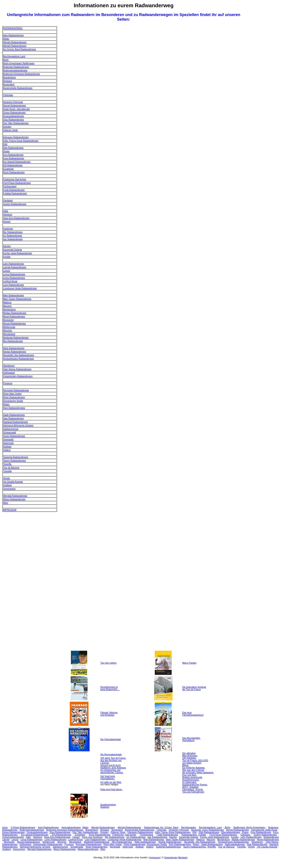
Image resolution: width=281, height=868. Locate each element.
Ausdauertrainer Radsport (108, 806)
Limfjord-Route (10, 281)
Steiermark (8, 443)
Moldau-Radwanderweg (15, 313)
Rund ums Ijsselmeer (93, 837)
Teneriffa (7, 464)
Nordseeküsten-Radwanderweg (18, 359)
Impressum (155, 858)
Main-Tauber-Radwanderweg (17, 299)
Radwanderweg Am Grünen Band (161, 827)
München (8, 331)
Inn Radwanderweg (13, 236)
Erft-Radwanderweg (13, 165)
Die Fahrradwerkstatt (111, 739)
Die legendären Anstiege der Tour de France (194, 688)
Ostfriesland (9, 373)
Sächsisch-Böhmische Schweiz (18, 425)
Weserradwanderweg (88, 849)
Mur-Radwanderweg (13, 341)
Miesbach (183, 858)
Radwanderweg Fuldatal (194, 835)
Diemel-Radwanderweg (14, 106)
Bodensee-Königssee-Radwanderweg (22, 74)
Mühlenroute (9, 327)
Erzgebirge (8, 169)
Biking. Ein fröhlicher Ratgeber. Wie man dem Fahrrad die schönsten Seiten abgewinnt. (198, 769)
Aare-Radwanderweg (13, 35)
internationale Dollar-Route (264, 830)
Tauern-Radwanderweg (14, 461)
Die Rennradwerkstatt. (111, 755)
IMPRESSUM (10, 510)
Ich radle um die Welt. (111, 782)
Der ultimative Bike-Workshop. (190, 754)
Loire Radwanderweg (14, 285)
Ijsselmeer (8, 229)
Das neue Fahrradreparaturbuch (193, 714)
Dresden (7, 127)
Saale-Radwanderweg (14, 415)
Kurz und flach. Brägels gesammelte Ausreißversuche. (192, 777)
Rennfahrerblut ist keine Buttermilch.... (110, 688)
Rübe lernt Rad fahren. (111, 789)
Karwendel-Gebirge (13, 250)
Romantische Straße (13, 401)
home (5, 827)
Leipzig (7, 271)
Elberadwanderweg (231, 832)
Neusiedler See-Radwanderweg (19, 355)
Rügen (6, 404)
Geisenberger (171, 858)
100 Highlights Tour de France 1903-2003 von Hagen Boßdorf (195, 760)
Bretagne (8, 81)
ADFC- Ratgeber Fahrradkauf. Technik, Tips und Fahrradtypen (193, 789)
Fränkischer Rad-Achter (15, 179)
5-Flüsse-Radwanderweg (23, 827)
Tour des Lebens (108, 663)
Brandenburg (9, 77)
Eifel (5, 144)
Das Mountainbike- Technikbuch (191, 739)
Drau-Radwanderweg (14, 120)
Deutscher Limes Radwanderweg (207, 830)
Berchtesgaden (189, 827)
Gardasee (8, 200)
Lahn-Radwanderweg (14, 264)
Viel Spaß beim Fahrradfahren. (108, 777)
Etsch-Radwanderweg (14, 172)
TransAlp (7, 471)
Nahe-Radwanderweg (14, 348)
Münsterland (9, 334)
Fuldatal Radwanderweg (15, 193)
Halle (6, 211)
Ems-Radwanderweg (13, 155)
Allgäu (6, 39)
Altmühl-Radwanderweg (15, 46)
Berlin (6, 60)
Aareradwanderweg (71, 827)
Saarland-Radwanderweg (15, 422)
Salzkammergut (11, 429)
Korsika (7, 257)
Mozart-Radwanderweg (14, 323)
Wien (6, 503)
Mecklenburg (9, 309)
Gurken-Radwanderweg (15, 204)
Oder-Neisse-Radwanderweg (17, 369)
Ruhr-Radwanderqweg (14, 408)
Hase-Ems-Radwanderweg (16, 218)
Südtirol (7, 450)
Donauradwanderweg (14, 116)
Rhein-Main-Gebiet (12, 394)
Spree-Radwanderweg (14, 436)
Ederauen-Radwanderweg (16, 137)
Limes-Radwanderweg (14, 278)
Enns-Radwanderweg (14, 158)
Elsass (6, 151)
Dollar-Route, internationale (16, 109)
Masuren (7, 306)
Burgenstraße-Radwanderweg (18, 88)
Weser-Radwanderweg (14, 499)
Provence (8, 383)
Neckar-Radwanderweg (15, 352)
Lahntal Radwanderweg (15, 267)
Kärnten (7, 246)
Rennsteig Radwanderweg (16, 390)
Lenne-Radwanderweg (14, 274)
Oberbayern (9, 366)
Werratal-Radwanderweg (15, 496)
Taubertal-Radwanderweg (16, 457)
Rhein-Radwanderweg (14, 397)
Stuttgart (7, 447)
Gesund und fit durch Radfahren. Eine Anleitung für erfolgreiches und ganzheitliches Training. (113, 769)
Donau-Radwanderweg (14, 113)
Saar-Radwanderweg (13, 418)
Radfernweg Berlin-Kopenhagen (249, 827)
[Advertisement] (261, 92)
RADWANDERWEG (13, 28)
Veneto (6, 478)
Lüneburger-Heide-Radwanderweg (20, 288)
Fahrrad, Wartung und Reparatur (109, 714)
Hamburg (8, 215)
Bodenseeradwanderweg (15, 70)
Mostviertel (8, 320)
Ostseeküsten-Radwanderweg (18, 376)
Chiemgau (8, 95)
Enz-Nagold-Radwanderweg (17, 162)
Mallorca (7, 302)
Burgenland (9, 84)
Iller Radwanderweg (13, 232)
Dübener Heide (10, 130)
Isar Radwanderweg (13, 239)
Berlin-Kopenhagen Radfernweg (19, 63)
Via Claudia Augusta (13, 482)
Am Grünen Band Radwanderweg (20, 49)
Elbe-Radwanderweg (13, 148)
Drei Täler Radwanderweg (16, 123)
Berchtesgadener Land (14, 56)
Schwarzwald (10, 432)
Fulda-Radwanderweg (14, 190)
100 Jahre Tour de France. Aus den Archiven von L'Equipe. (113, 760)
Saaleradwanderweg (235, 844)
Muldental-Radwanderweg (16, 338)
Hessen (7, 222)
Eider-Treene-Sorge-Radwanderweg (21, 141)
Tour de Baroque (11, 468)
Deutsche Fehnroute (13, 102)
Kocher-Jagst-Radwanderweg (18, 253)
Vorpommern (9, 489)
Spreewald (8, 439)
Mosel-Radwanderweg (14, 316)
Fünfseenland (10, 186)
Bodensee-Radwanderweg (16, 67)
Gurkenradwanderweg (13, 837)
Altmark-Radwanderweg (15, 42)
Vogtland (7, 485)
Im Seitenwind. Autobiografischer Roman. (195, 783)
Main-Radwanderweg (14, 295)
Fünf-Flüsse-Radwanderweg (17, 183)
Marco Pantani (189, 663)
